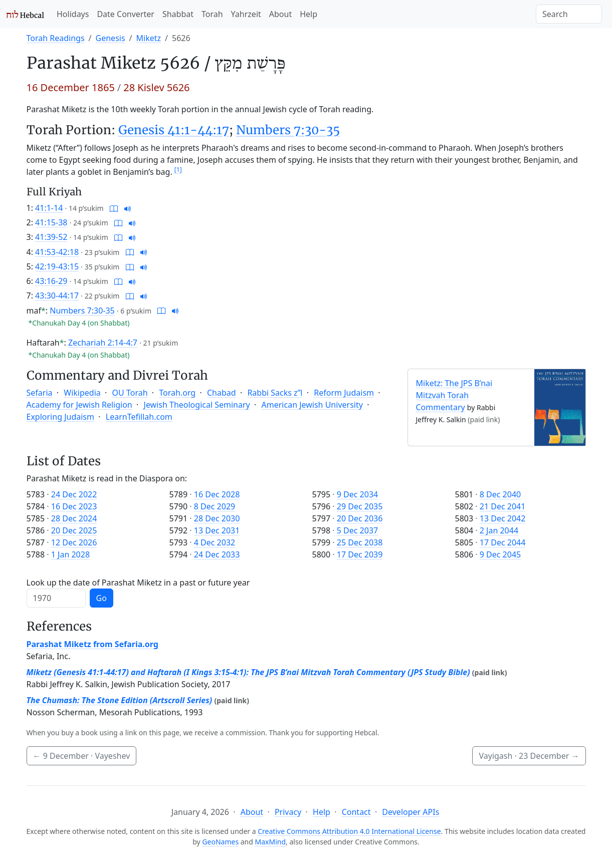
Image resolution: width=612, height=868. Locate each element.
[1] (178, 170)
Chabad (222, 393)
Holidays (73, 14)
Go (101, 598)
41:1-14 (49, 208)
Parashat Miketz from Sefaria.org (92, 644)
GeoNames (220, 842)
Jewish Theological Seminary (197, 405)
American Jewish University (312, 405)
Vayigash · (529, 756)
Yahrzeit (246, 14)
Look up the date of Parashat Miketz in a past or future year (138, 583)
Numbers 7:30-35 (288, 130)
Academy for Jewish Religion (79, 405)
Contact (356, 812)
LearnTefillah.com (139, 417)
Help (309, 14)
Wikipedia (82, 393)
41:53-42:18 (57, 252)
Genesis (111, 38)
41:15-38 (51, 222)
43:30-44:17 (57, 296)
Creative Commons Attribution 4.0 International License (349, 831)
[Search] (569, 14)
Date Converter (125, 14)
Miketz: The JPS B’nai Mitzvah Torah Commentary (454, 395)
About (280, 14)
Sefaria (40, 393)
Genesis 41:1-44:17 (174, 130)
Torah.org (177, 393)
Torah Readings (56, 38)
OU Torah (130, 393)
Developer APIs (411, 812)
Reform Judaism (344, 393)
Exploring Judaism (60, 417)
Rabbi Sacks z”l (275, 393)
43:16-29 (51, 281)
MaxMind (271, 842)
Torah (212, 14)
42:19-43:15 (57, 266)
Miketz (149, 38)
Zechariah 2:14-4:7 (103, 343)
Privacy (288, 812)
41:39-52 (51, 237)
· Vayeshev (82, 756)
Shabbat (178, 14)
